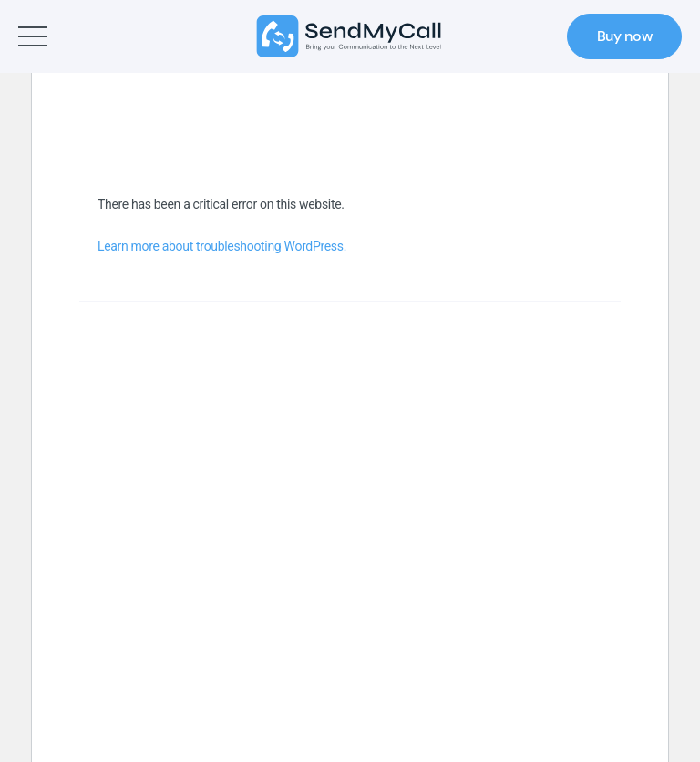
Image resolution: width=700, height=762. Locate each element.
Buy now (625, 36)
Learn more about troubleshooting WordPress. (222, 246)
